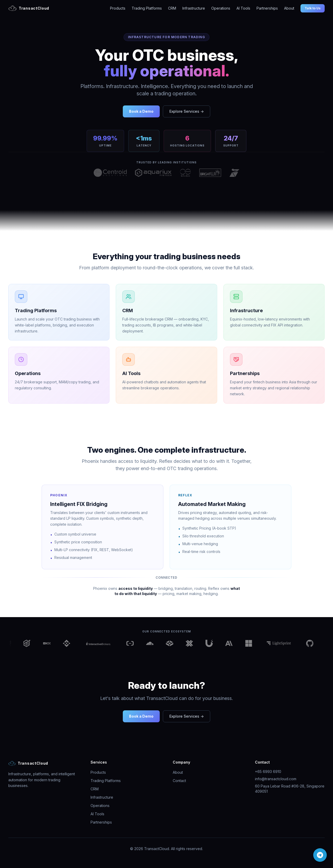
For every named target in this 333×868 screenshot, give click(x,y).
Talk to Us (313, 8)
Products (118, 8)
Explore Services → (187, 111)
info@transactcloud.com (276, 779)
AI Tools (243, 8)
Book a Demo (141, 111)
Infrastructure (194, 8)
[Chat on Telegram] (320, 855)
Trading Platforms (147, 8)
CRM (172, 8)
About (289, 8)
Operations (221, 8)
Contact (179, 781)
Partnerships (267, 8)
